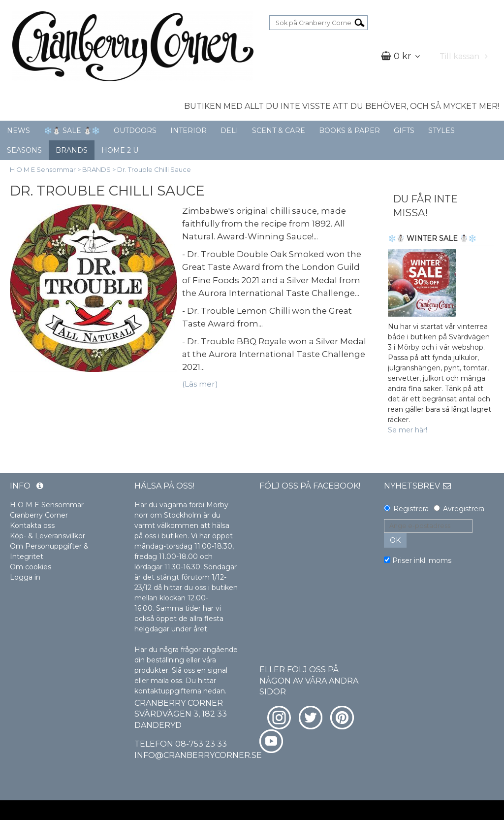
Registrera (411, 509)
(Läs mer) (200, 384)
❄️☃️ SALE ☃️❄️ (72, 131)
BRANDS (72, 150)
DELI (229, 131)
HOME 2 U (120, 150)
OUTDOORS (135, 131)
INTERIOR (189, 131)
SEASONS (24, 150)
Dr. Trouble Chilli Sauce (154, 169)
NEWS (18, 131)
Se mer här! (408, 430)
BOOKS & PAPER (349, 131)
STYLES (441, 131)
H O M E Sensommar (43, 169)
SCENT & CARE (279, 131)
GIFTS (404, 131)
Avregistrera (464, 509)
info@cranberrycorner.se (198, 755)
